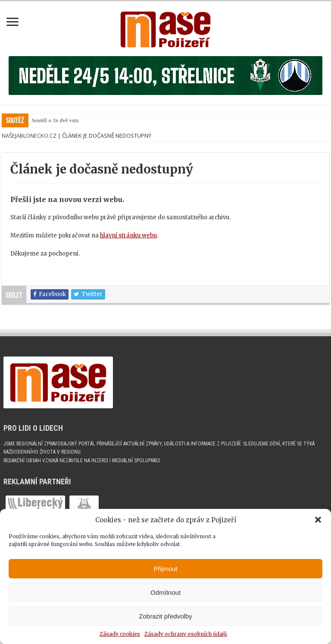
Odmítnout (165, 592)
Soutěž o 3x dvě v (52, 131)
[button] (318, 520)
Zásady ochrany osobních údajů (186, 634)
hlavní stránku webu (128, 246)
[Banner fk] (165, 80)
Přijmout (165, 569)
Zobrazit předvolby (165, 616)
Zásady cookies (120, 634)
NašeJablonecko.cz (29, 146)
